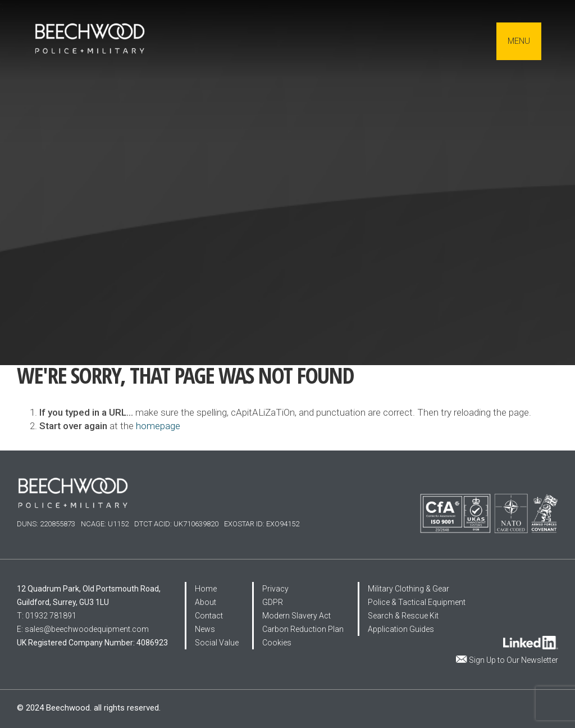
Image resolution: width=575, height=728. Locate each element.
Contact (209, 616)
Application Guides (401, 629)
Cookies (277, 643)
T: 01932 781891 (47, 616)
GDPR (273, 602)
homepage (158, 426)
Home (206, 589)
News (205, 629)
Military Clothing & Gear (409, 589)
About (206, 602)
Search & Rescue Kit (403, 616)
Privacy (275, 589)
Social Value (217, 643)
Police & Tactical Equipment (417, 602)
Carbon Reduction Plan (303, 629)
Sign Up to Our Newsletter (514, 660)
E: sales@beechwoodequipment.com (83, 629)
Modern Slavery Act (296, 616)
